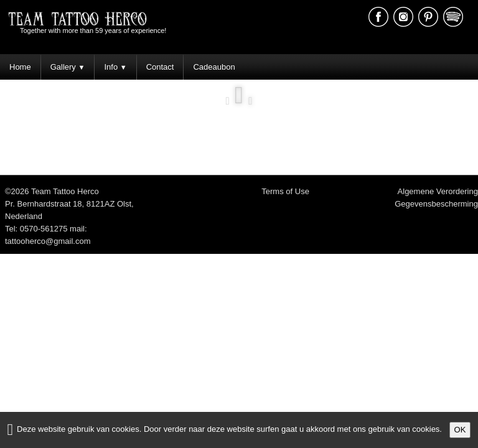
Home (20, 67)
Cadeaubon (214, 67)
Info (115, 67)
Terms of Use (285, 191)
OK (460, 430)
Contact (160, 67)
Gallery (68, 67)
